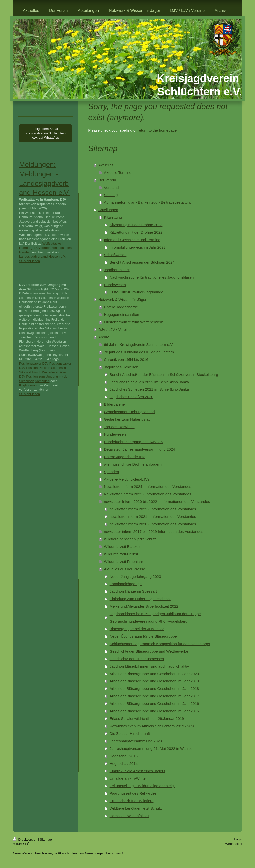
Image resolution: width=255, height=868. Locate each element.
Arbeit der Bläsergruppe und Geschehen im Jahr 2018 (154, 689)
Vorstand (111, 187)
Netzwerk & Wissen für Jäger (122, 300)
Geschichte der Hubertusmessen (137, 659)
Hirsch (36, 372)
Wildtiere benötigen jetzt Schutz (130, 539)
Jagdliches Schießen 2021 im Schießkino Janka (149, 389)
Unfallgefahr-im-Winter (128, 778)
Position (44, 368)
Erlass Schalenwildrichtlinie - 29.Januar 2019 (147, 719)
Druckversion (26, 839)
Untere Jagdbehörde (121, 307)
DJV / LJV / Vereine (115, 330)
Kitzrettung (113, 217)
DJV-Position (28, 368)
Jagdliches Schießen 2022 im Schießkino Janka (149, 382)
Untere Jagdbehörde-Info (125, 457)
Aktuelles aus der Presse (125, 569)
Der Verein (107, 180)
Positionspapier (30, 363)
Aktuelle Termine (118, 172)
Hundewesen (115, 285)
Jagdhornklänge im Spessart (133, 591)
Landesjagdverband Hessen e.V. (42, 256)
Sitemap (46, 839)
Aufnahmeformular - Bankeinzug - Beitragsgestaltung (148, 202)
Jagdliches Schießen (121, 367)
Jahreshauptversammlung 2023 (136, 741)
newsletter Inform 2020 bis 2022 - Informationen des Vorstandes (157, 502)
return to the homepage (157, 130)
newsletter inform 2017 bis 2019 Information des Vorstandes (154, 531)
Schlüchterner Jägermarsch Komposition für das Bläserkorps (160, 644)
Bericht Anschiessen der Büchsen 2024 (142, 262)
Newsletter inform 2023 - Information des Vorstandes (147, 494)
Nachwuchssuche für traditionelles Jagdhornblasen (152, 277)
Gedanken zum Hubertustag (127, 419)
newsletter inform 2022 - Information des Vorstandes (153, 509)
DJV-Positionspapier (57, 363)
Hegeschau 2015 (124, 756)
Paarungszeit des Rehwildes (133, 793)
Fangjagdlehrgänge (126, 584)
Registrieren (28, 385)
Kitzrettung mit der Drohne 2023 (136, 225)
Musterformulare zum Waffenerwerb (133, 322)
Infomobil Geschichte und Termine (132, 240)
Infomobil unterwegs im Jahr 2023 (138, 247)
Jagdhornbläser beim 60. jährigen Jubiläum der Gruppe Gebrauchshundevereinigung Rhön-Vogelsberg (155, 618)
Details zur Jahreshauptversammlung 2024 (139, 449)
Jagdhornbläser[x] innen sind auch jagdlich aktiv (149, 666)
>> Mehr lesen (30, 261)
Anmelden (42, 381)
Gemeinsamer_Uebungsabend (129, 412)
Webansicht (234, 844)
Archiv (104, 337)
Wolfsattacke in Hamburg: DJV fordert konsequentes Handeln (45, 248)
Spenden (111, 472)
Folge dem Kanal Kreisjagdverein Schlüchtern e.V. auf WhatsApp (46, 133)
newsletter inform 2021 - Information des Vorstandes (153, 517)
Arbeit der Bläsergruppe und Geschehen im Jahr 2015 (154, 711)
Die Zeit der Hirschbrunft (130, 733)
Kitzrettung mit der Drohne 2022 (136, 232)
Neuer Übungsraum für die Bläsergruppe (143, 636)
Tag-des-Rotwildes (119, 427)
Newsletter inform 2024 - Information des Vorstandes (147, 487)
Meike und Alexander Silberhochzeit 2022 (144, 606)
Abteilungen (108, 210)
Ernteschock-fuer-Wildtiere (132, 801)
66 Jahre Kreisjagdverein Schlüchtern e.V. (139, 344)
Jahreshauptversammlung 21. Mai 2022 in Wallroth (152, 748)
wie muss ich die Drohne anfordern (133, 464)
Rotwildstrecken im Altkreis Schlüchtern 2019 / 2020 (153, 726)
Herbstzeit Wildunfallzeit (129, 816)
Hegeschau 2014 (124, 763)
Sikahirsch (59, 368)
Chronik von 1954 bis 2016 (126, 359)
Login (238, 839)
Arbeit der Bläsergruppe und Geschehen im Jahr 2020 (154, 674)
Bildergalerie (114, 404)
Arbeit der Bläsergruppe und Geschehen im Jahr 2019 (154, 681)
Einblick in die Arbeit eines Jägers (137, 771)
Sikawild (25, 372)
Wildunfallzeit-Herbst (121, 554)
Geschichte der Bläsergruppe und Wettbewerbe (149, 651)
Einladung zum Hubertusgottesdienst (140, 599)
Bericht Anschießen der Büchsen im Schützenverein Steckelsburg (164, 374)
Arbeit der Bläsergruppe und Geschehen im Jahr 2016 (154, 704)
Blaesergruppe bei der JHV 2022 (137, 629)
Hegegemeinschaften (122, 315)
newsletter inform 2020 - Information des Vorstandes (153, 524)
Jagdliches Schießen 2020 (131, 397)
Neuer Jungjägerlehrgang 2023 (135, 576)
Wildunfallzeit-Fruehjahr (124, 561)
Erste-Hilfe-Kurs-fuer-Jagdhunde (136, 292)
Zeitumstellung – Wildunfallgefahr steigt (142, 786)
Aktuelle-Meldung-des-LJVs (127, 479)
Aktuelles (106, 165)
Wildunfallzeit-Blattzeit (122, 546)
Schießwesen (115, 255)
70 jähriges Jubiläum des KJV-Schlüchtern (139, 352)
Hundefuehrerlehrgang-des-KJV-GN (133, 442)
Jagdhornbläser (117, 270)
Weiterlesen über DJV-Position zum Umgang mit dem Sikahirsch (45, 377)
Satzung (111, 195)
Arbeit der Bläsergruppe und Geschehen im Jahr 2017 (154, 696)
